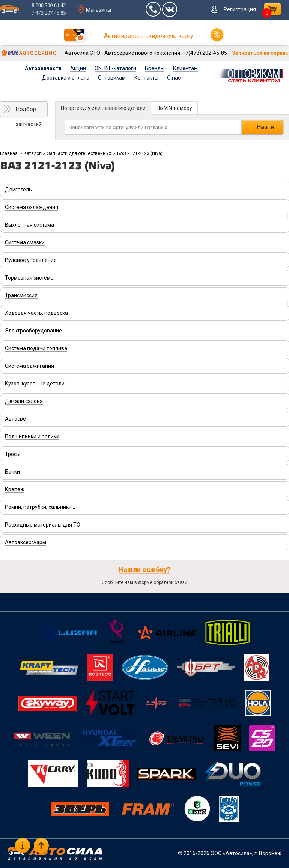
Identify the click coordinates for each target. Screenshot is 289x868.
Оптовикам (112, 78)
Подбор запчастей (29, 111)
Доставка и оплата (66, 78)
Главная (9, 153)
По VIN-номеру (174, 108)
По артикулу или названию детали (103, 108)
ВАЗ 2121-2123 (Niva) (140, 153)
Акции (78, 68)
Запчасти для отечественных (79, 153)
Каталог (32, 153)
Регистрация (240, 9)
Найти (266, 127)
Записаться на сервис (260, 53)
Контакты (146, 78)
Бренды (155, 68)
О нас (174, 78)
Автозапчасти (43, 68)
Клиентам (185, 68)
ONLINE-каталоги (115, 68)
